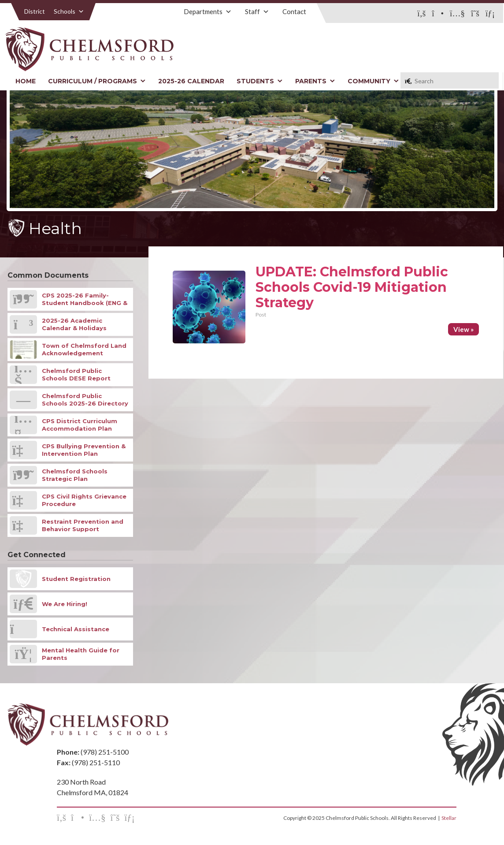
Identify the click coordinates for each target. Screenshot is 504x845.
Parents (315, 81)
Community (373, 81)
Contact (294, 11)
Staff (257, 11)
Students (260, 81)
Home (26, 81)
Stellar (449, 818)
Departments (208, 11)
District (35, 11)
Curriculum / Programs (97, 81)
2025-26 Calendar (191, 81)
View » (463, 329)
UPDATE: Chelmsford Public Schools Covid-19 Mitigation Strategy (352, 287)
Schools (69, 11)
